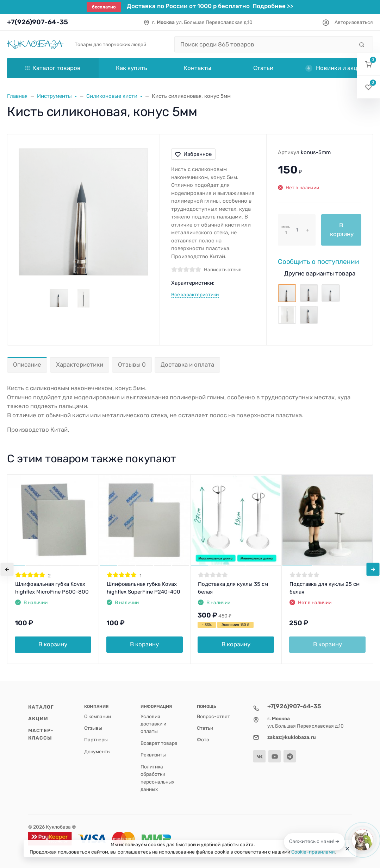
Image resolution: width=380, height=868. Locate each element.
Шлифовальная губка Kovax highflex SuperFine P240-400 (144, 588)
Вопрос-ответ (213, 716)
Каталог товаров (53, 68)
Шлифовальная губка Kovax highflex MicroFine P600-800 (52, 588)
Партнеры (96, 740)
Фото (203, 740)
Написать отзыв (223, 270)
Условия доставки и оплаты (153, 724)
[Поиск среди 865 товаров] (264, 44)
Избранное (193, 154)
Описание (27, 365)
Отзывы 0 (132, 365)
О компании (98, 716)
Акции (38, 718)
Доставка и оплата (187, 365)
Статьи (205, 728)
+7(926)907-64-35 (38, 22)
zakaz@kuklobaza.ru (292, 737)
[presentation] (7, 569)
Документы (97, 752)
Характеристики (80, 365)
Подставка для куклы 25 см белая (325, 588)
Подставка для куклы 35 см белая (233, 588)
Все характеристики (195, 294)
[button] (369, 64)
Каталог (41, 707)
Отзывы (93, 728)
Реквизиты (153, 755)
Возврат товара (159, 743)
